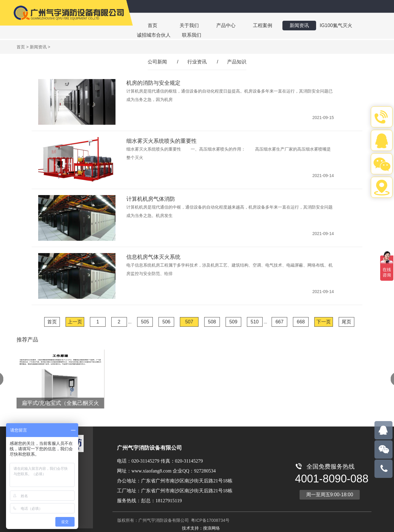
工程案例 (263, 25)
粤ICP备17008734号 (210, 520)
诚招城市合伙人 (154, 35)
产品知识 (237, 62)
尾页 (346, 322)
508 (212, 322)
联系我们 (192, 35)
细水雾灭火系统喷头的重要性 (162, 141)
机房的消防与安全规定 (153, 83)
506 (166, 322)
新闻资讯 (299, 25)
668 (301, 322)
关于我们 (189, 25)
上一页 (75, 322)
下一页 (324, 322)
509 (233, 322)
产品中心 (226, 25)
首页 (152, 25)
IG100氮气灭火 (336, 25)
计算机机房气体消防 (151, 199)
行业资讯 (197, 62)
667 (280, 322)
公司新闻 (157, 62)
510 (255, 322)
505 (145, 322)
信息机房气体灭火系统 (153, 257)
